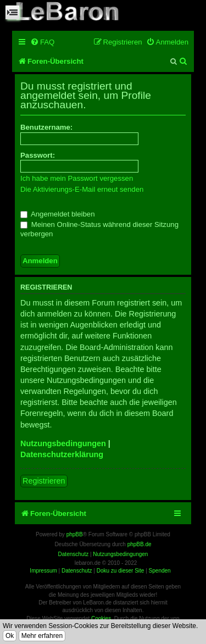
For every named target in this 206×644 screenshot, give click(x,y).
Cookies (101, 618)
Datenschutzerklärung (62, 454)
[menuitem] (42, 42)
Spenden (160, 571)
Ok (10, 636)
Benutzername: (46, 127)
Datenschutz (77, 571)
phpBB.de (140, 544)
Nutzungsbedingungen (63, 443)
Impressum (43, 571)
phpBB (75, 534)
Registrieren (44, 481)
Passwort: (38, 155)
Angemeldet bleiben (58, 214)
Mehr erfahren (42, 636)
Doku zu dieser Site (121, 571)
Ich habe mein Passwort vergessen (77, 178)
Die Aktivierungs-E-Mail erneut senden (82, 189)
